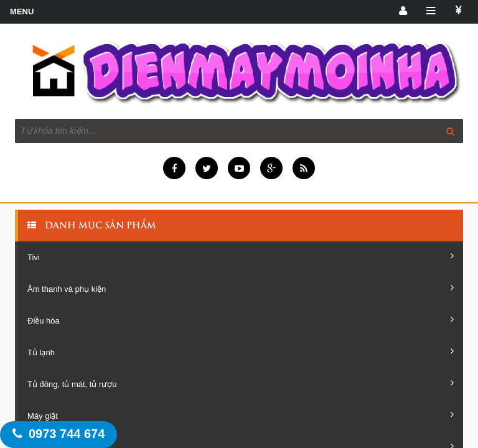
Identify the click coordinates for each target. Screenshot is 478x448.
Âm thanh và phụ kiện (241, 288)
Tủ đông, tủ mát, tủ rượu (241, 383)
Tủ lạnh (241, 352)
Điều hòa (241, 320)
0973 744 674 (59, 434)
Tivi (241, 256)
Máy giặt (241, 415)
